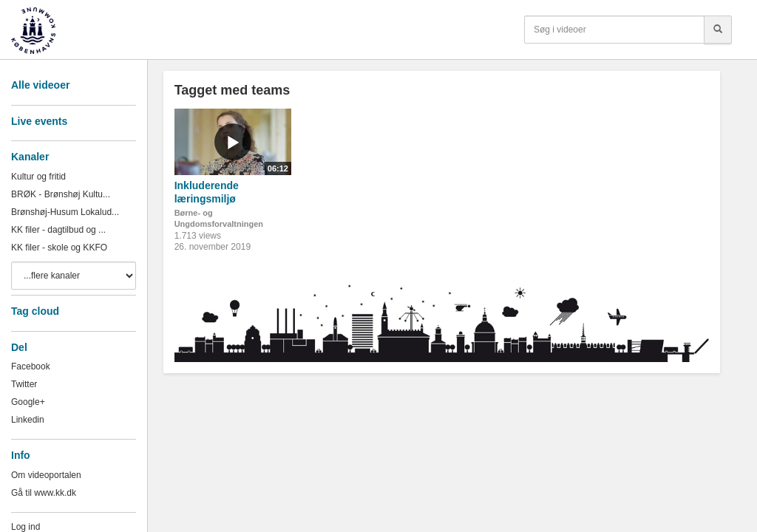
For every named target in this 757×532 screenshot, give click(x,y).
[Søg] (718, 30)
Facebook (31, 366)
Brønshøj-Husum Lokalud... (65, 212)
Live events (39, 121)
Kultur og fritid (38, 177)
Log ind (26, 527)
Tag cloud (35, 311)
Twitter (24, 384)
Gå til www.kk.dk (44, 493)
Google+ (28, 402)
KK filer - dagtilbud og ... (58, 230)
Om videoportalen (46, 475)
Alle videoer (40, 85)
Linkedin (28, 420)
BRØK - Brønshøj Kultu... (61, 194)
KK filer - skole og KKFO (59, 248)
